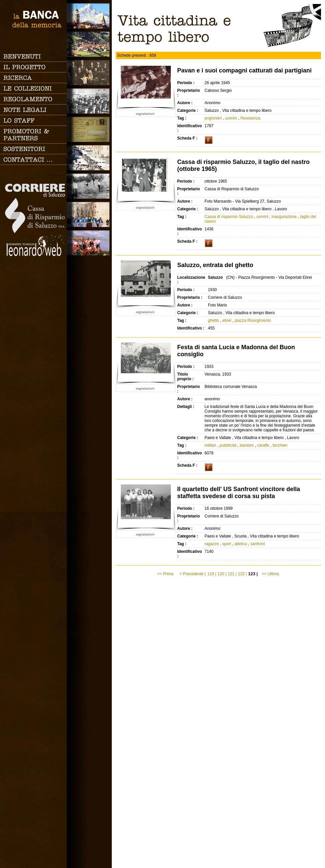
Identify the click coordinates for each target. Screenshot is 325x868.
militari (210, 445)
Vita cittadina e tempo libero (89, 158)
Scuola (89, 101)
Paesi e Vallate (89, 44)
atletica (241, 544)
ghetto (213, 320)
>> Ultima (271, 574)
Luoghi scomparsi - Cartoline (89, 129)
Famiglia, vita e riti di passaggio (89, 73)
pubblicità (228, 445)
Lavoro (89, 186)
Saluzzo (89, 16)
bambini (247, 445)
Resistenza (250, 118)
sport (227, 544)
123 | (253, 574)
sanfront (257, 544)
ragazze (212, 544)
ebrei (227, 320)
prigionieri (213, 118)
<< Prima (166, 574)
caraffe (263, 445)
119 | (212, 574)
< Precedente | (193, 574)
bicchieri (280, 445)
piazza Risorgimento (253, 320)
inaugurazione (284, 217)
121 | (232, 574)
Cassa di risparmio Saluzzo (229, 217)
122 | (242, 574)
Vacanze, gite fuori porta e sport (89, 243)
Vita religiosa (89, 214)
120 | (222, 574)
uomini (231, 118)
